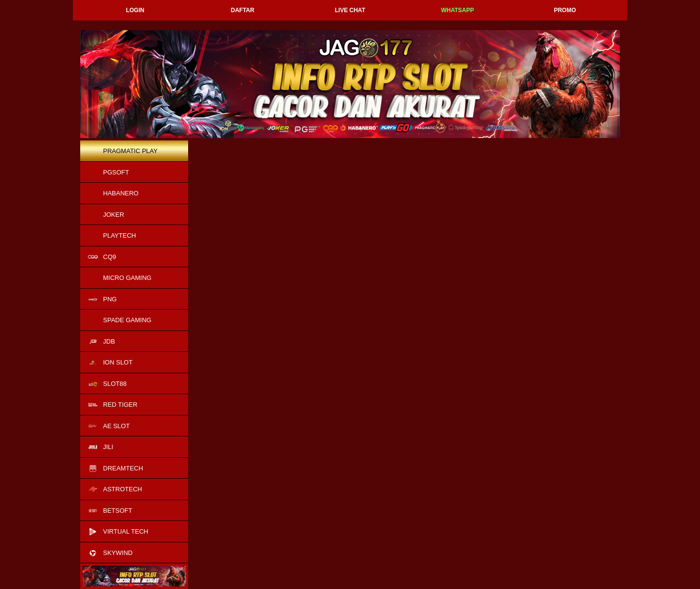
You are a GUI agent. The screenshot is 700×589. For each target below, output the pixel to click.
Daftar (243, 10)
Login (135, 10)
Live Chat (350, 10)
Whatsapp (457, 10)
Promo (565, 10)
